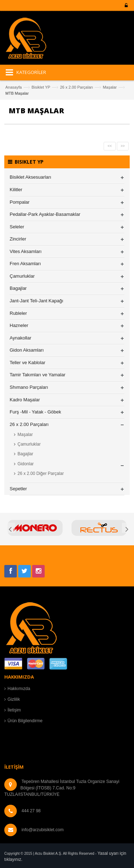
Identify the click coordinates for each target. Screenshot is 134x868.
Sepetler (18, 489)
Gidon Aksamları (27, 350)
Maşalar (110, 87)
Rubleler (18, 313)
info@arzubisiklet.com (43, 830)
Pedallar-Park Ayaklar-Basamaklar (45, 214)
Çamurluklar (22, 276)
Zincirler (18, 239)
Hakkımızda (19, 689)
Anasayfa (14, 87)
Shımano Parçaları (29, 387)
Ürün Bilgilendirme (25, 721)
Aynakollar (20, 338)
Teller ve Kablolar (28, 363)
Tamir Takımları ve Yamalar (38, 375)
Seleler (17, 227)
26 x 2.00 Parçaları (76, 87)
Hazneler (19, 325)
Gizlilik (14, 699)
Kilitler (16, 190)
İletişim (14, 710)
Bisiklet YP (41, 87)
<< (110, 146)
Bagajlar (18, 288)
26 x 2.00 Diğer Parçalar (41, 473)
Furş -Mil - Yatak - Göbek (35, 412)
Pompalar (20, 202)
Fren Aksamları (25, 264)
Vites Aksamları (26, 251)
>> (123, 146)
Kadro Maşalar (25, 400)
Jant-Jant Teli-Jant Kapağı (36, 301)
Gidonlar (26, 464)
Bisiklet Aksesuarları (30, 177)
